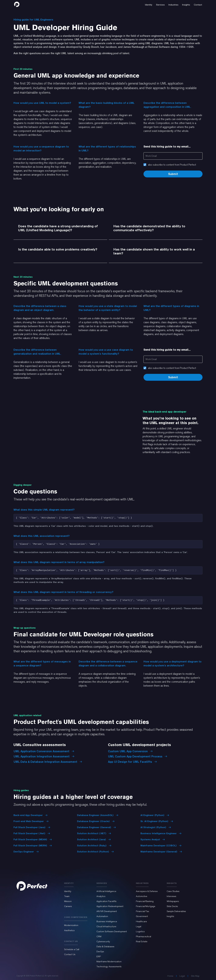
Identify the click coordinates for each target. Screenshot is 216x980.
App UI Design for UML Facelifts (132, 762)
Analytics (101, 896)
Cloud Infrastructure (106, 926)
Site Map (195, 976)
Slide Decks (172, 906)
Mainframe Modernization (109, 961)
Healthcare (141, 921)
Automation (102, 916)
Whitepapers (173, 901)
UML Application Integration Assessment (44, 756)
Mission (68, 901)
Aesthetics (69, 930)
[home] (17, 4)
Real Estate (142, 941)
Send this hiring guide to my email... (167, 146)
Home (170, 976)
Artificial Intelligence (106, 891)
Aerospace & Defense (147, 891)
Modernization (71, 925)
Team (67, 896)
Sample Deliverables (176, 911)
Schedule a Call (72, 949)
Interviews (171, 896)
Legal (139, 926)
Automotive (142, 896)
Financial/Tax (143, 911)
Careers (68, 906)
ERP (99, 956)
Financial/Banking (145, 901)
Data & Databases (105, 946)
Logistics (140, 931)
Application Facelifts (106, 901)
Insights (170, 916)
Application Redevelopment (110, 906)
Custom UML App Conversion (130, 751)
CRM (99, 936)
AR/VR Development (107, 911)
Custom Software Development (112, 931)
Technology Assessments (109, 966)
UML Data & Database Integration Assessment (48, 762)
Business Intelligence (107, 921)
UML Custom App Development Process (138, 756)
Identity (68, 891)
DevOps (100, 951)
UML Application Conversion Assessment (44, 751)
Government (142, 916)
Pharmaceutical (143, 936)
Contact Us (70, 954)
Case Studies (173, 891)
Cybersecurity (103, 941)
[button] (149, 4)
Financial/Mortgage (146, 906)
